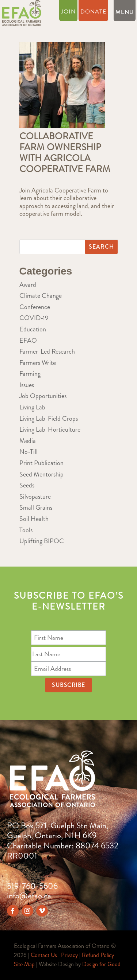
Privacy (69, 955)
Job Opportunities (43, 396)
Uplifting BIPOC (42, 541)
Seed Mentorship (41, 474)
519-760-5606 (32, 886)
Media (28, 441)
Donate (93, 13)
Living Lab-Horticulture (50, 429)
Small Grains (36, 507)
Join (68, 13)
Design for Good (101, 964)
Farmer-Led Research (47, 351)
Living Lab (32, 407)
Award (28, 285)
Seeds (27, 485)
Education (33, 329)
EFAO (28, 341)
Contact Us (44, 955)
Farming (30, 374)
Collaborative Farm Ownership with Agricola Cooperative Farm (65, 153)
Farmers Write (38, 363)
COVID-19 (34, 318)
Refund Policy (98, 955)
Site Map (24, 964)
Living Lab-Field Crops (49, 419)
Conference (35, 307)
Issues (27, 385)
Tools (26, 530)
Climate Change (41, 296)
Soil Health (34, 519)
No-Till (28, 452)
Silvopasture (35, 497)
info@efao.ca (29, 896)
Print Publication (41, 463)
